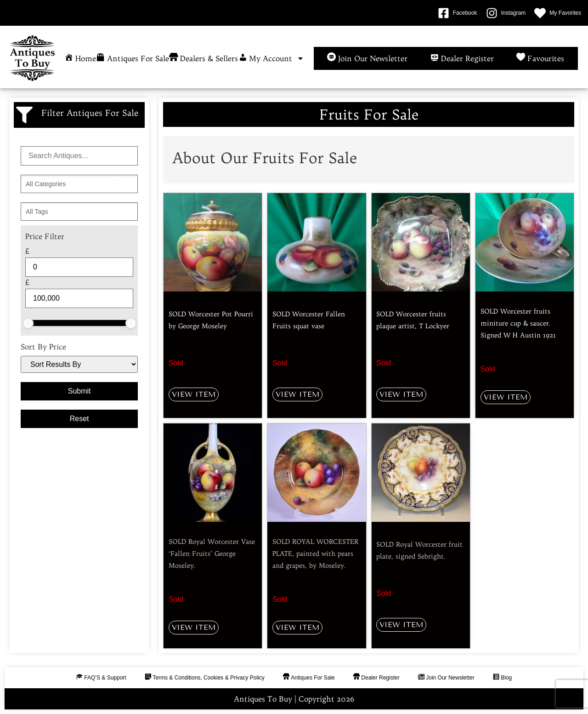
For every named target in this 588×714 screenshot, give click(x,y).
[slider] (28, 323)
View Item (194, 394)
